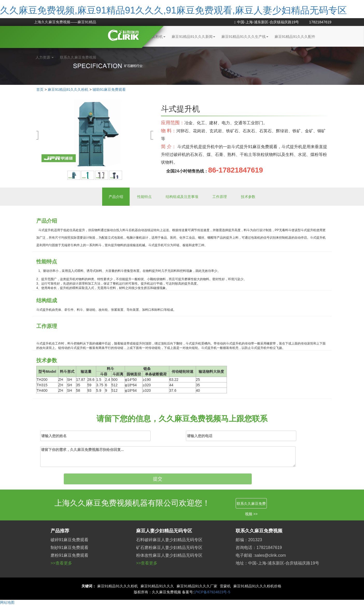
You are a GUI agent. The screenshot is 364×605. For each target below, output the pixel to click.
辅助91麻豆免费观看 (109, 90)
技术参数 (248, 197)
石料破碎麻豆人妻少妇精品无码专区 (169, 540)
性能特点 (144, 197)
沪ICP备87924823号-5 (212, 592)
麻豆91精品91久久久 (157, 586)
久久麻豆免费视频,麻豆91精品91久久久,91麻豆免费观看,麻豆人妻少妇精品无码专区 (173, 10)
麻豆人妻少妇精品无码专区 (164, 531)
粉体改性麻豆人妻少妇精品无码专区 (169, 555)
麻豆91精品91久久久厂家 (197, 586)
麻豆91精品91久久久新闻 (193, 37)
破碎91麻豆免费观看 (69, 540)
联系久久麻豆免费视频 (78, 57)
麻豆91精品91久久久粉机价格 (257, 586)
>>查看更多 (61, 563)
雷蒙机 (225, 586)
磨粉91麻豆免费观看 (69, 555)
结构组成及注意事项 (182, 197)
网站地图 (7, 602)
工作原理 (220, 197)
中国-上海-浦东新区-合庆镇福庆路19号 (267, 22)
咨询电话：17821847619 (259, 548)
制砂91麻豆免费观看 (69, 548)
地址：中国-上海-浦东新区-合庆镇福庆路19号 (277, 563)
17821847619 (320, 22)
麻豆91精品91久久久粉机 (68, 90)
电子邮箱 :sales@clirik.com (261, 555)
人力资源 (45, 57)
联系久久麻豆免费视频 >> (251, 505)
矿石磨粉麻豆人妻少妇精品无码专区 (169, 548)
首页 (40, 90)
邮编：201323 (249, 540)
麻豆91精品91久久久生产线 (245, 37)
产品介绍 (116, 197)
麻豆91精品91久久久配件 (295, 37)
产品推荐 (60, 531)
